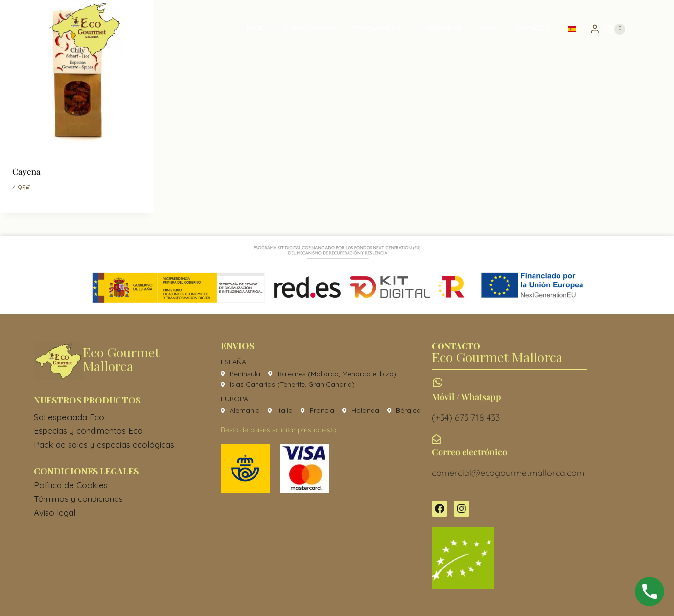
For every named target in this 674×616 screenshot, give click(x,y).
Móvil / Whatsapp (466, 397)
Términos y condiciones (78, 499)
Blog (488, 29)
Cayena (26, 171)
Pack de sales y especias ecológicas (104, 444)
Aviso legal (55, 512)
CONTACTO (456, 346)
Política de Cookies (71, 485)
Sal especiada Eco (69, 417)
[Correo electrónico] (436, 439)
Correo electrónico (469, 452)
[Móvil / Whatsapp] (437, 383)
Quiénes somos (309, 29)
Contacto (533, 29)
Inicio (256, 29)
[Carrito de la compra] (615, 29)
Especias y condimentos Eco (88, 431)
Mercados (444, 29)
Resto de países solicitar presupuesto (279, 430)
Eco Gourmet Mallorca (121, 359)
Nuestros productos (87, 400)
